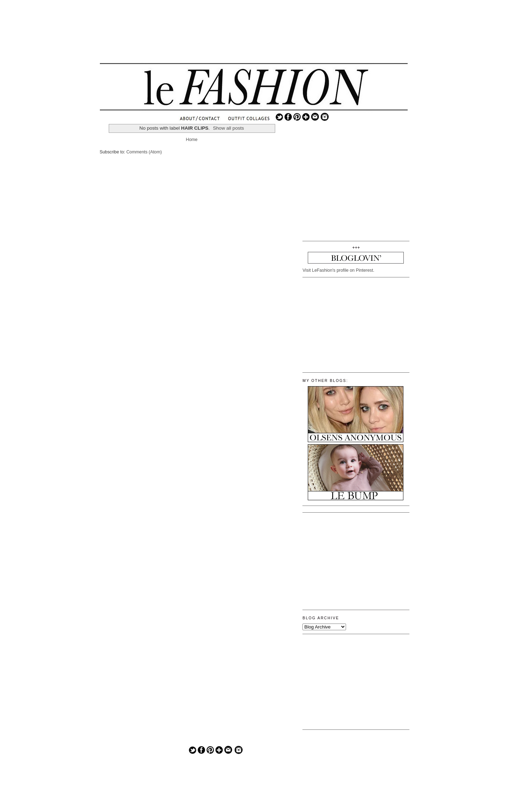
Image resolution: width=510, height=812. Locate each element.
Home (192, 140)
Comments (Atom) (144, 152)
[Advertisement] (254, 37)
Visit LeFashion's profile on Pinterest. (338, 270)
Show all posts (228, 128)
